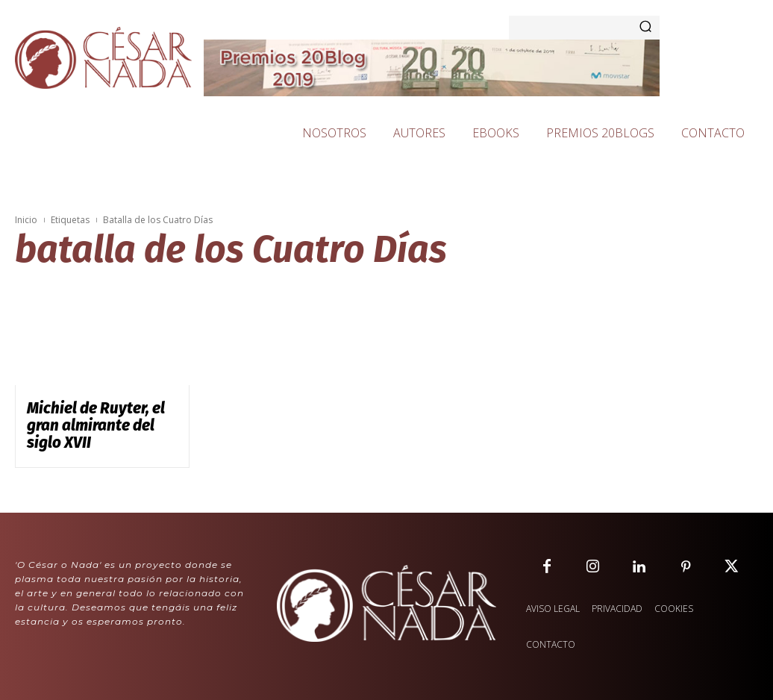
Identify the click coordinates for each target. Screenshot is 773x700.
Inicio (26, 220)
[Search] (645, 28)
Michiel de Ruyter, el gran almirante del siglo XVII (94, 414)
